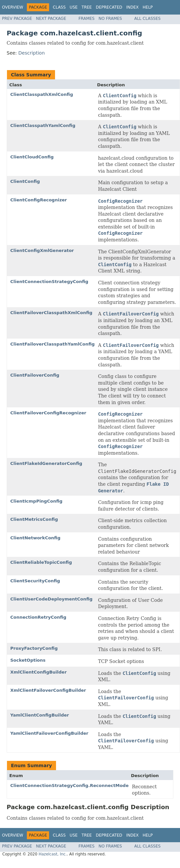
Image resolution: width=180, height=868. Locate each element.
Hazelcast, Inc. (53, 854)
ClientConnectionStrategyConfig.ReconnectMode (69, 785)
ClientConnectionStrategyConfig (49, 282)
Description (31, 53)
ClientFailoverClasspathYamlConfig (53, 344)
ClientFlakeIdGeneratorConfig (46, 463)
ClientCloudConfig (32, 157)
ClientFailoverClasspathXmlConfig (51, 313)
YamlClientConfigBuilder (40, 715)
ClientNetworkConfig (35, 538)
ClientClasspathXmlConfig (42, 94)
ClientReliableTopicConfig (41, 562)
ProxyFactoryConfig (34, 648)
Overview (13, 7)
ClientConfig (25, 181)
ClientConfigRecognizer (39, 200)
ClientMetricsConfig (34, 519)
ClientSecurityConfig (35, 581)
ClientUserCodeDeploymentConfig (51, 599)
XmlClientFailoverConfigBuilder (48, 690)
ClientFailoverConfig (35, 375)
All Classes (147, 19)
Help (148, 7)
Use (74, 7)
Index (133, 7)
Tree (87, 7)
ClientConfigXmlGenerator (42, 250)
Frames (87, 19)
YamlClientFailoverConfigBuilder (49, 733)
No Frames (110, 19)
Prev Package (17, 19)
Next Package (51, 19)
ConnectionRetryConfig (38, 617)
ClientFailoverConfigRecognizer (48, 413)
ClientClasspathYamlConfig (43, 125)
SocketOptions (28, 660)
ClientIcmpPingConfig (36, 501)
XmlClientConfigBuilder (38, 672)
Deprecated (109, 7)
